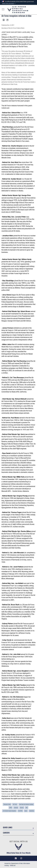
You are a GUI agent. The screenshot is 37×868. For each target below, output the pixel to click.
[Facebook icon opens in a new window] (16, 858)
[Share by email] (7, 20)
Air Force (15, 804)
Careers (6, 833)
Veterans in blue (7, 804)
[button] (9, 4)
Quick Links (8, 827)
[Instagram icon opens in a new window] (21, 858)
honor (26, 811)
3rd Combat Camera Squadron (9, 811)
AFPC (11, 808)
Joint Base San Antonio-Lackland (26, 804)
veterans (16, 808)
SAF (27, 808)
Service (22, 808)
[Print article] (4, 20)
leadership (32, 811)
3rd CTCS (20, 811)
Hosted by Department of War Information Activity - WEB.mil (17, 864)
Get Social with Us (18, 842)
